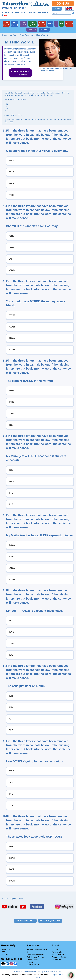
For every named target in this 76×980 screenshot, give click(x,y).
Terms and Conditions (60, 957)
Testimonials (57, 952)
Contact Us (5, 949)
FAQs (3, 952)
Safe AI (30, 962)
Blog (29, 952)
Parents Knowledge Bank (37, 949)
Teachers (32, 12)
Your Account (6, 954)
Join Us (63, 4)
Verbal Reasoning (26, 35)
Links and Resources (35, 955)
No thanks (63, 975)
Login (57, 9)
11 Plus (13, 35)
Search (73, 13)
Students (15, 12)
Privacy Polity (57, 960)
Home (4, 35)
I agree (55, 975)
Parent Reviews (58, 955)
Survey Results (33, 965)
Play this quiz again (50, 921)
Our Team (56, 949)
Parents (6, 12)
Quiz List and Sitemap (36, 957)
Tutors (24, 12)
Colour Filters (32, 960)
